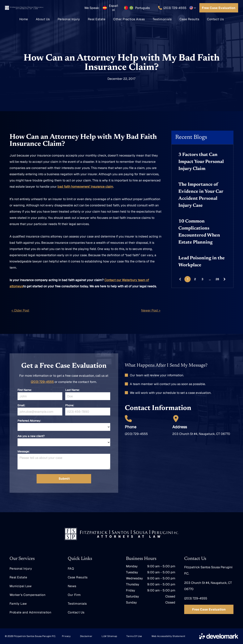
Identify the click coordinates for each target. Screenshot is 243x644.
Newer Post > (151, 310)
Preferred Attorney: (29, 421)
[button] (193, 8)
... (210, 279)
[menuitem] (24, 19)
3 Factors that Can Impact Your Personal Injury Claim (201, 162)
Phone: (70, 405)
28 (217, 279)
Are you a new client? (31, 436)
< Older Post (20, 310)
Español (114, 8)
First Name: (25, 390)
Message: (24, 451)
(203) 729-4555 (42, 382)
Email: (21, 405)
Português (142, 8)
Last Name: (72, 390)
